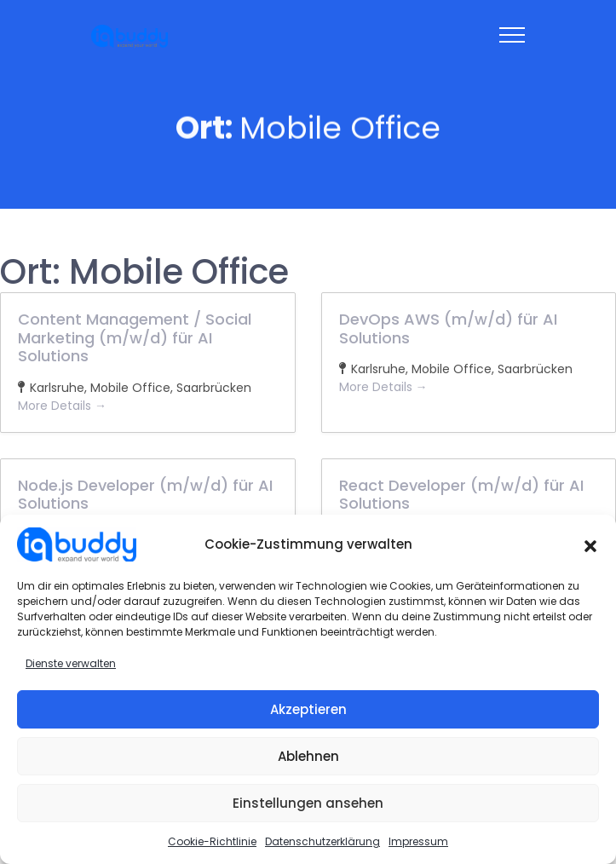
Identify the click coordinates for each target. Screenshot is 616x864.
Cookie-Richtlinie (212, 841)
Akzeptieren (308, 709)
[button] (590, 544)
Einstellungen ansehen (308, 803)
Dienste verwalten (71, 663)
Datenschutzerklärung (322, 841)
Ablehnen (308, 756)
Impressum (418, 841)
